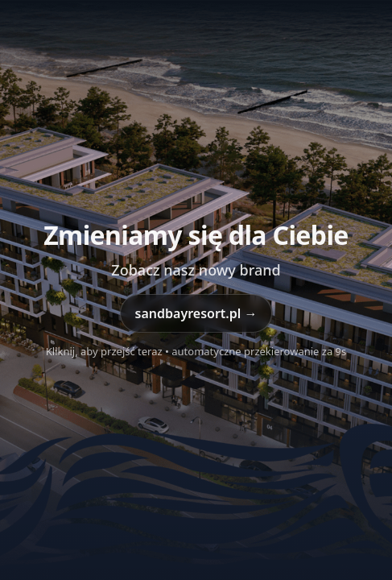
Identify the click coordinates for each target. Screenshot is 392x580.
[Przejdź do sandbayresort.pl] (196, 290)
